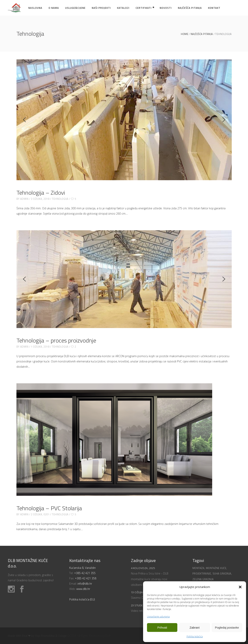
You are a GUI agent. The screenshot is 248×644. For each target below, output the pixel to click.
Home (185, 34)
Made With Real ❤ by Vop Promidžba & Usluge (37, 636)
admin (24, 199)
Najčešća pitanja (202, 34)
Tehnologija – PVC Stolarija (49, 508)
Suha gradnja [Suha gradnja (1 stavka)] (222, 574)
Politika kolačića (195, 636)
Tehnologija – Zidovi (41, 193)
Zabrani (195, 627)
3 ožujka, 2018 (40, 199)
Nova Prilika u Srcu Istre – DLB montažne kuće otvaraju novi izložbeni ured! (150, 579)
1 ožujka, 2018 (40, 347)
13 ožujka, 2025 (141, 592)
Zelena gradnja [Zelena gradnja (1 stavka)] (203, 579)
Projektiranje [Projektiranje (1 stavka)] (202, 574)
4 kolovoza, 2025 (143, 568)
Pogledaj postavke (227, 627)
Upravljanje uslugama (158, 617)
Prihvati (162, 627)
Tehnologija (60, 199)
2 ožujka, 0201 (40, 514)
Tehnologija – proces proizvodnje (56, 340)
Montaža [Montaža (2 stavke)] (198, 568)
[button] (240, 587)
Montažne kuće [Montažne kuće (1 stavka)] (216, 568)
